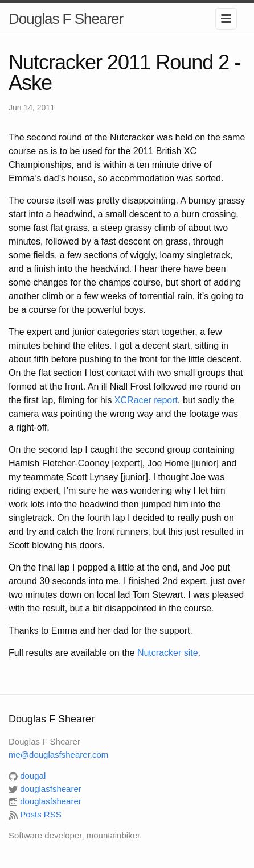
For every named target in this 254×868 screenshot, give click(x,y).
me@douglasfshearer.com (58, 755)
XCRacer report (146, 400)
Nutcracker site (168, 653)
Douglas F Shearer (66, 19)
